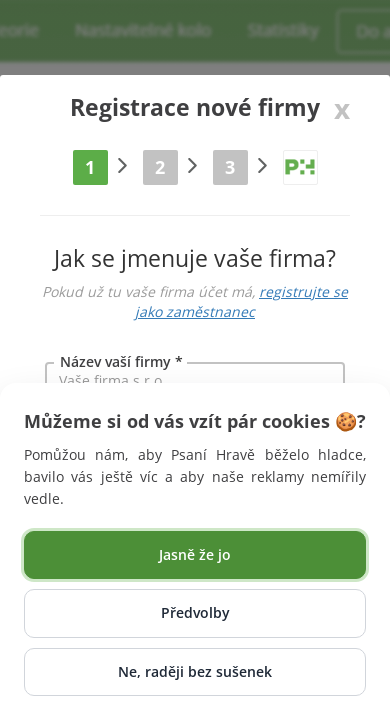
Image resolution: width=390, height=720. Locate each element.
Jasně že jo (195, 554)
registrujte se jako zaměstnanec (241, 301)
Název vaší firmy (115, 361)
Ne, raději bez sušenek (195, 671)
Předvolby (195, 612)
